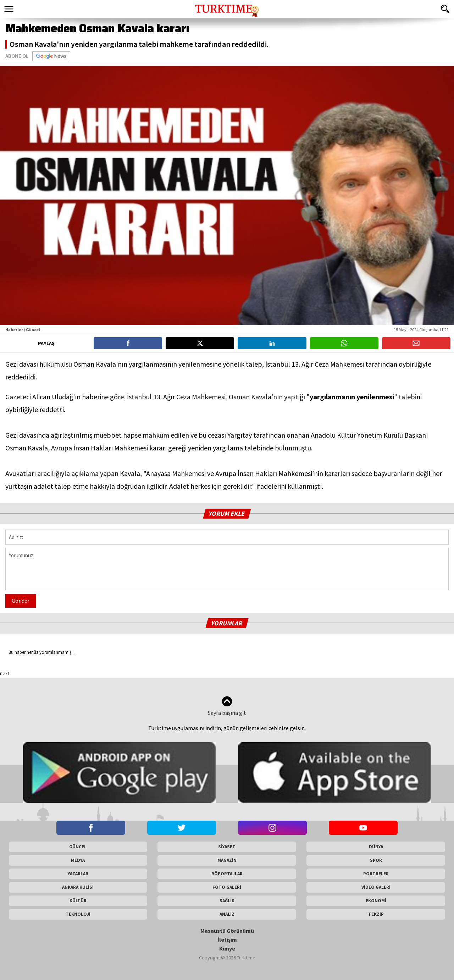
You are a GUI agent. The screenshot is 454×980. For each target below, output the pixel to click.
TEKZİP (376, 914)
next (5, 673)
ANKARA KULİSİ (78, 887)
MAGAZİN (227, 860)
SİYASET (227, 847)
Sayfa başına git (227, 706)
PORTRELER (376, 874)
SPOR (376, 860)
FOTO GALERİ (227, 887)
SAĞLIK (227, 901)
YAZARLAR (78, 874)
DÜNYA (376, 847)
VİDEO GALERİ (376, 887)
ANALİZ (227, 914)
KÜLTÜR (78, 901)
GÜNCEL (78, 847)
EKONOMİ (376, 901)
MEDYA (78, 860)
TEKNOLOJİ (78, 914)
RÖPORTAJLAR (227, 874)
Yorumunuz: (227, 569)
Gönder (21, 601)
